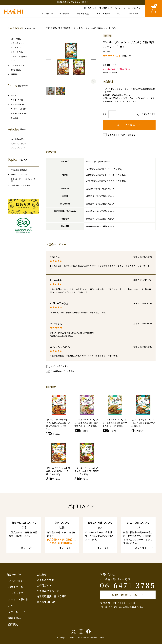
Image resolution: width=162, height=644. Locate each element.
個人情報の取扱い (47, 602)
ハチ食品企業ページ (48, 591)
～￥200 (14, 96)
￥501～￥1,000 (18, 104)
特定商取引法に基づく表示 (52, 596)
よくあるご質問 (45, 580)
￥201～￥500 (17, 100)
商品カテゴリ (14, 574)
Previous (49, 59)
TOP (48, 28)
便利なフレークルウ (20, 175)
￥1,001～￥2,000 (19, 109)
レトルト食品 (83, 14)
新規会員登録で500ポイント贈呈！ (73, 2)
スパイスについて (19, 144)
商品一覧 (57, 28)
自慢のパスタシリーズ (21, 185)
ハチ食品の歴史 (18, 139)
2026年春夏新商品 (19, 170)
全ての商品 (16, 39)
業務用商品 (16, 70)
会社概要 (42, 574)
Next (94, 59)
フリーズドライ (133, 14)
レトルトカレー (46, 14)
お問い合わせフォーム (124, 595)
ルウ (119, 14)
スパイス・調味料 (103, 14)
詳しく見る (26, 548)
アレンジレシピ (18, 148)
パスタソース (65, 14)
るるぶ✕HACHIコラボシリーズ (24, 180)
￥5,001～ (15, 118)
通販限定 (15, 74)
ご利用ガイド (44, 585)
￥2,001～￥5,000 (19, 113)
